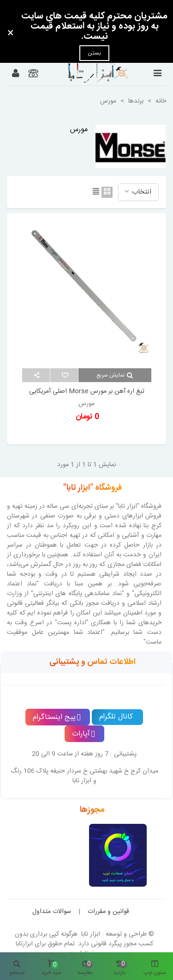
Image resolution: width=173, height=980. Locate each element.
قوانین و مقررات (108, 912)
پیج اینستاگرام (57, 717)
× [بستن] (11, 34)
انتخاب (137, 192)
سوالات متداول (52, 912)
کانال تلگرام (116, 717)
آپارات (84, 734)
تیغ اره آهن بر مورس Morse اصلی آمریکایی (87, 392)
